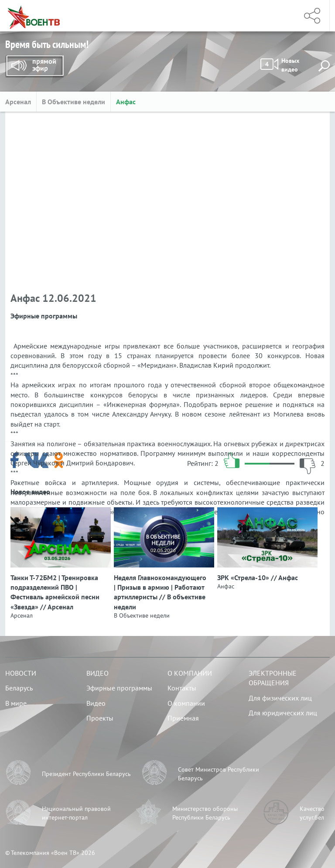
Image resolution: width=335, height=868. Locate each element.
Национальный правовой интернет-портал (76, 813)
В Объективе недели (73, 102)
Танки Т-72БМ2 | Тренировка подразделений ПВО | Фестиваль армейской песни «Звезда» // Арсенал (55, 592)
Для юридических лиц (283, 713)
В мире (16, 703)
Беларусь (19, 688)
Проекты (100, 718)
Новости (21, 673)
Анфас (126, 102)
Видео (97, 673)
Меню (281, 16)
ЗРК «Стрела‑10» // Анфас (258, 578)
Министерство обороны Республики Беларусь (205, 813)
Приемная (183, 718)
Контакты (182, 688)
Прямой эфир (34, 66)
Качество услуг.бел (312, 813)
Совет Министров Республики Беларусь (219, 774)
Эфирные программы (119, 688)
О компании (190, 673)
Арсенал (18, 102)
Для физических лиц (280, 698)
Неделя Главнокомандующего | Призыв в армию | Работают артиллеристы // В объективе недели (160, 592)
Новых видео (280, 65)
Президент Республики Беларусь (86, 774)
